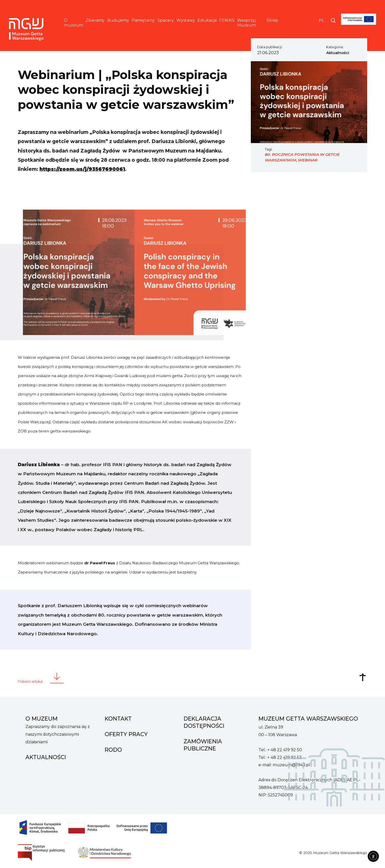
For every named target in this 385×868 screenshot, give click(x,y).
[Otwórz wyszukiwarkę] (333, 21)
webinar (308, 160)
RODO (113, 750)
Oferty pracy (126, 734)
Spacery (166, 20)
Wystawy (186, 20)
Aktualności (338, 53)
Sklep (272, 20)
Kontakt (118, 719)
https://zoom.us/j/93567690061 (82, 169)
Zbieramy (95, 20)
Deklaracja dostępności (204, 722)
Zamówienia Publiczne (203, 745)
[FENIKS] (359, 27)
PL (322, 20)
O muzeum (73, 23)
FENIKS (227, 20)
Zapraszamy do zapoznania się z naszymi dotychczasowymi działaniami (58, 734)
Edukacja (207, 20)
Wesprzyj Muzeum (246, 23)
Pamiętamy (143, 20)
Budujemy (118, 20)
